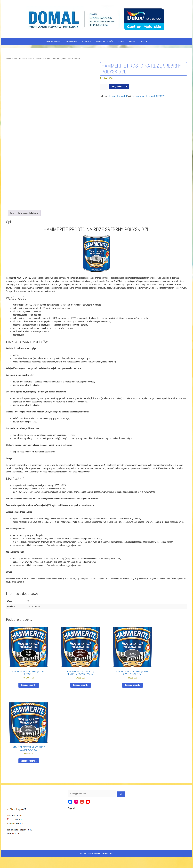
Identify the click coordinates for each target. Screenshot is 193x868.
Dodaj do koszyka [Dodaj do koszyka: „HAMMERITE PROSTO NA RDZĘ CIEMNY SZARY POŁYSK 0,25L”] (133, 697)
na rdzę (145, 96)
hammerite (137, 96)
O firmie (121, 41)
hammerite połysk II (26, 58)
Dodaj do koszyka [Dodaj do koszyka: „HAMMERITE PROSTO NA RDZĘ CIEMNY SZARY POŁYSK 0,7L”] (29, 772)
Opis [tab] (12, 225)
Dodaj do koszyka (119, 86)
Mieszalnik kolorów (105, 41)
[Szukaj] (121, 806)
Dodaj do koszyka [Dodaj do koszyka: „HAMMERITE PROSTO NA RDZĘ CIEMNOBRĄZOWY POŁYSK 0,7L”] (81, 697)
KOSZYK (144, 41)
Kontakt (133, 41)
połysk (152, 96)
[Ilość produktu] (104, 87)
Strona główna (12, 58)
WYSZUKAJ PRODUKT (54, 41)
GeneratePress (107, 865)
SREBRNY (160, 96)
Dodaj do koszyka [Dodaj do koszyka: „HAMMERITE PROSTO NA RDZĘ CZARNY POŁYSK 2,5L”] (29, 697)
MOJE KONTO (86, 41)
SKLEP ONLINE (71, 41)
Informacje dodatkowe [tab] (28, 225)
